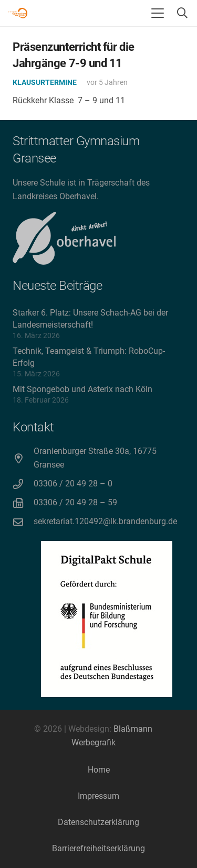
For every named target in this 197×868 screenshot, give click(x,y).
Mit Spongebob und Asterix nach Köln (82, 389)
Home (99, 770)
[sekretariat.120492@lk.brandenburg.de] (23, 522)
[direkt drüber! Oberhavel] (64, 238)
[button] (158, 13)
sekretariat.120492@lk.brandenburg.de (105, 521)
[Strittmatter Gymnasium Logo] (18, 13)
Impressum (98, 796)
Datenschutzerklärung (98, 822)
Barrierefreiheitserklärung (98, 848)
